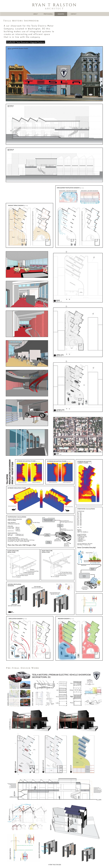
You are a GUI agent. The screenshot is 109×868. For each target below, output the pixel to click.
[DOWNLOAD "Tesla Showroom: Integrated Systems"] (26, 42)
